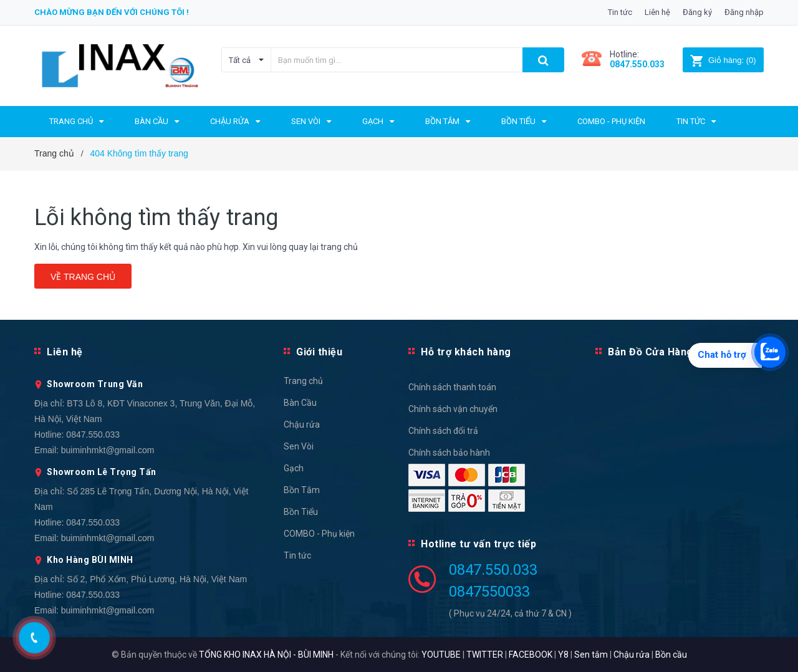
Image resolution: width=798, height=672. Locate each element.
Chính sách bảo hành (449, 453)
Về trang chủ (83, 277)
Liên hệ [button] (65, 352)
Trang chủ (303, 381)
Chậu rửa (302, 425)
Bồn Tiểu (301, 512)
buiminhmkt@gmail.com (108, 450)
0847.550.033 (93, 434)
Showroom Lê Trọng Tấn (102, 472)
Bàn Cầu (300, 403)
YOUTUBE (441, 655)
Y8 (563, 655)
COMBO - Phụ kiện (319, 534)
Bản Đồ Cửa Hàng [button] (651, 352)
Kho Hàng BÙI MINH (90, 560)
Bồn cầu (671, 655)
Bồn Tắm (302, 490)
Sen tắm (591, 655)
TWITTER (485, 655)
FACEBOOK (531, 655)
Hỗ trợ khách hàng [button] (466, 352)
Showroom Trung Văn (95, 384)
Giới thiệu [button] (319, 352)
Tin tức (620, 12)
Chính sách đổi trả (443, 431)
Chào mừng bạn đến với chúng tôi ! (112, 12)
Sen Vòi (299, 446)
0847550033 (489, 592)
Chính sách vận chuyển (453, 409)
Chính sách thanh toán (452, 387)
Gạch (294, 468)
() (723, 60)
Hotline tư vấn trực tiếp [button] (478, 544)
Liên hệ (657, 12)
